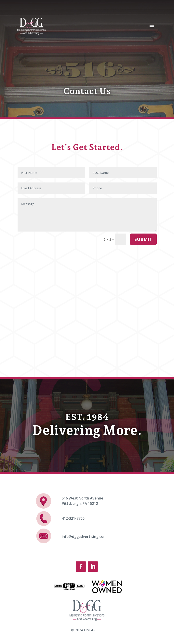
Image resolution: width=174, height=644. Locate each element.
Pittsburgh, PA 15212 (80, 503)
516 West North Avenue (83, 498)
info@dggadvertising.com (84, 537)
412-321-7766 (73, 518)
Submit (143, 239)
